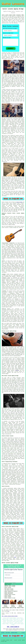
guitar (3, 79)
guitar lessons (5, 124)
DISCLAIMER (23, 7)
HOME (11, 7)
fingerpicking (5, 466)
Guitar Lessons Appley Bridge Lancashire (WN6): (13, 15)
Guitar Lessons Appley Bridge (10, 563)
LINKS (13, 7)
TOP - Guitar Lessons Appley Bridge (10, 616)
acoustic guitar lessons (15, 497)
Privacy (23, 633)
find (5, 529)
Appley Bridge (19, 202)
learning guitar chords (19, 503)
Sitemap (3, 633)
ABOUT (16, 7)
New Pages (8, 633)
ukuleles (17, 370)
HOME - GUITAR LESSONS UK (13, 627)
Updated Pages (14, 633)
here (15, 557)
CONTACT (19, 7)
